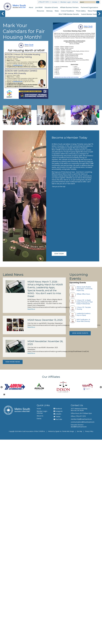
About (31, 7)
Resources (40, 11)
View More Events (80, 333)
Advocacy (49, 11)
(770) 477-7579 (44, 2)
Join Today (59, 254)
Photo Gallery (81, 11)
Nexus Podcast (93, 11)
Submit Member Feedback (90, 14)
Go (98, 2)
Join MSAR (39, 7)
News (57, 11)
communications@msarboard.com (83, 422)
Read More (31, 309)
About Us (40, 416)
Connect (55, 2)
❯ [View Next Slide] (99, 14)
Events (39, 419)
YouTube (58, 419)
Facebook (58, 409)
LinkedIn (57, 414)
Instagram (58, 411)
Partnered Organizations (89, 7)
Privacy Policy (89, 431)
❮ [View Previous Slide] (3, 14)
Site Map (79, 431)
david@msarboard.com (79, 427)
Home (39, 409)
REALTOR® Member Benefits (69, 14)
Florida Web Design (68, 431)
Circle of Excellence (67, 11)
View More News (13, 362)
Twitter (57, 417)
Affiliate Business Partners (69, 7)
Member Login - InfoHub (69, 2)
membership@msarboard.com (81, 419)
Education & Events (51, 7)
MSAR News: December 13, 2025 (45, 320)
